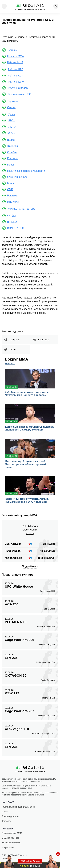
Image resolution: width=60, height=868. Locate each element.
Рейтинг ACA (16, 76)
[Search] (56, 6)
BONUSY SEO (16, 228)
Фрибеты (12, 146)
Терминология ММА (12, 833)
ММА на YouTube (10, 838)
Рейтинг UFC (16, 69)
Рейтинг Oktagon (18, 88)
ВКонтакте (44, 340)
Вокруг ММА (8, 847)
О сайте (12, 152)
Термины (13, 101)
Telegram (14, 340)
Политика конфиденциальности (26, 171)
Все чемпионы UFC (19, 94)
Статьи (11, 107)
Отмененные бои (17, 177)
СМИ (10, 189)
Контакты (13, 158)
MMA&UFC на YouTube (21, 209)
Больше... (10, 364)
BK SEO (12, 222)
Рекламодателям (10, 816)
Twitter (13, 349)
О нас (5, 812)
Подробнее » (30, 566)
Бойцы (11, 183)
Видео (11, 140)
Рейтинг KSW (16, 82)
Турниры (12, 50)
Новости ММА (16, 56)
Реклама (12, 196)
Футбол (12, 216)
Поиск (11, 165)
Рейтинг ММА (15, 62)
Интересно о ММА (11, 843)
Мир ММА (13, 202)
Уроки (11, 114)
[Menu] (4, 6)
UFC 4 (12, 121)
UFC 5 (12, 133)
